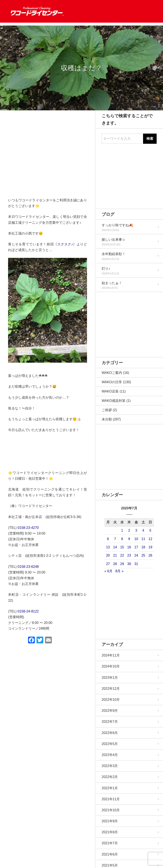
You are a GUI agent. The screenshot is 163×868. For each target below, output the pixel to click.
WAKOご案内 (112, 373)
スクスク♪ (65, 244)
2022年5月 (110, 744)
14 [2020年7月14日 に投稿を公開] (115, 547)
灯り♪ (106, 269)
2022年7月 (110, 722)
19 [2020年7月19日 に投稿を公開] (150, 547)
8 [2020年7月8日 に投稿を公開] (122, 539)
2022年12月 (111, 689)
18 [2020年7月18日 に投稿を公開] (143, 547)
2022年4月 (110, 755)
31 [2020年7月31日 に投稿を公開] (136, 564)
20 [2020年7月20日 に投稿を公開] (108, 555)
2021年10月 (111, 810)
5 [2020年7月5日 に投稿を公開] (150, 530)
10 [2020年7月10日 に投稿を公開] (136, 539)
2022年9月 (110, 711)
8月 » (119, 571)
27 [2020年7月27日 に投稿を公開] (108, 564)
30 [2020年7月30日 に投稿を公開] (129, 564)
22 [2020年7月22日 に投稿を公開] (122, 555)
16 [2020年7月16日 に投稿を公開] (129, 547)
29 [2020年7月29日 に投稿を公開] (122, 564)
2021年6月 (110, 854)
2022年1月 (110, 788)
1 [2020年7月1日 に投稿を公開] (122, 530)
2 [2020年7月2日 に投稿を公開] (129, 530)
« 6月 (108, 571)
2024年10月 (111, 666)
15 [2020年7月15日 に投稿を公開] (122, 547)
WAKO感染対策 (114, 401)
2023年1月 (110, 678)
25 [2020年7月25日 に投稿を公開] (143, 555)
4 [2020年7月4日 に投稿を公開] (143, 530)
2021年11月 (111, 799)
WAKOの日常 (112, 382)
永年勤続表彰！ (114, 254)
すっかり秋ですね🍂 (117, 225)
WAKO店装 (110, 391)
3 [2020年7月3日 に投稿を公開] (136, 530)
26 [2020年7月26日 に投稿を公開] (150, 555)
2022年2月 (110, 777)
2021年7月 (110, 843)
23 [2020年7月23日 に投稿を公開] (129, 555)
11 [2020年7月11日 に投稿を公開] (143, 539)
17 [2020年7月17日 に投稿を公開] (136, 547)
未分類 (107, 419)
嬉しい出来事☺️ (114, 240)
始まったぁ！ (112, 283)
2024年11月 (111, 655)
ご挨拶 (107, 410)
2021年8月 (110, 832)
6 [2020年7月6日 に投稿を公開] (108, 539)
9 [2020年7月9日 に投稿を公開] (129, 539)
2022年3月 (110, 766)
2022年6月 (110, 733)
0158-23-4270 (28, 528)
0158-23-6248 (28, 567)
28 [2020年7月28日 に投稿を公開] (115, 564)
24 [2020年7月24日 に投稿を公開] (136, 555)
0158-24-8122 (28, 611)
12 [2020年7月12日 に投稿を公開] (150, 539)
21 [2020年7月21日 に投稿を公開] (115, 555)
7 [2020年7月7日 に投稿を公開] (115, 539)
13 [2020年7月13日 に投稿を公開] (108, 547)
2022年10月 (111, 700)
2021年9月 (110, 821)
